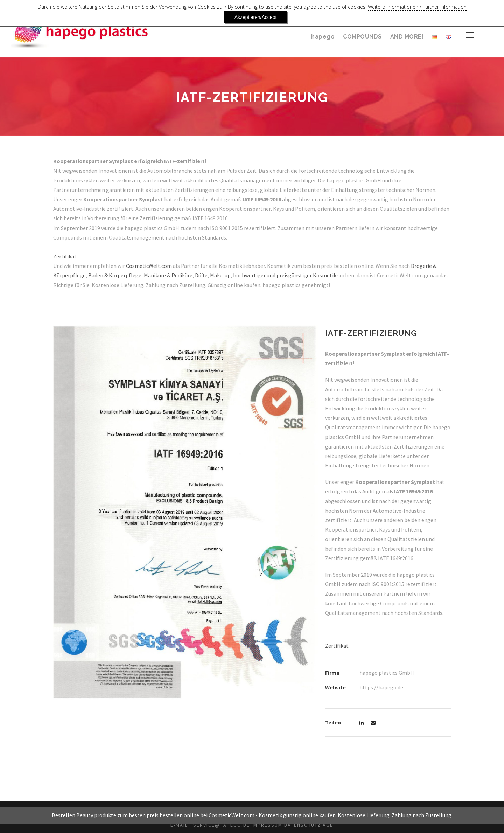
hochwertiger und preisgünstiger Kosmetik (295, 275)
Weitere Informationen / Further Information (376, 9)
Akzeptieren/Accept (463, 9)
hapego (324, 37)
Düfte (208, 275)
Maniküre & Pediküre (173, 275)
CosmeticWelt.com (152, 266)
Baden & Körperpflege (116, 275)
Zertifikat (64, 256)
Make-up (229, 275)
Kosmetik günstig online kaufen (297, 824)
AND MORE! (407, 37)
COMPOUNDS (362, 37)
